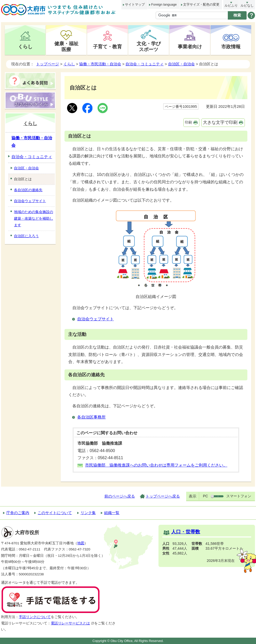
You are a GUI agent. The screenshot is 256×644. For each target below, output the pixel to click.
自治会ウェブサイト (95, 319)
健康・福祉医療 (66, 46)
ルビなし (247, 5)
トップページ (47, 64)
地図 (81, 543)
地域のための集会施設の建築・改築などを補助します (34, 218)
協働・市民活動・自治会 (100, 64)
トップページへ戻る (163, 496)
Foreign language (164, 4)
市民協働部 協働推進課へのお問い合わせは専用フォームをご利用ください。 (156, 465)
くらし (25, 47)
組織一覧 (112, 513)
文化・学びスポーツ (149, 46)
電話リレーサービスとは (73, 623)
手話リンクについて (35, 617)
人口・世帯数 (186, 532)
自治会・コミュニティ (145, 64)
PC (205, 496)
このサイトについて (55, 513)
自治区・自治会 (181, 64)
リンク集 (88, 513)
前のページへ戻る (120, 496)
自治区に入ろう (26, 236)
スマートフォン (239, 496)
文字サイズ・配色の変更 (201, 4)
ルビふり (231, 5)
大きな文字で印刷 (220, 122)
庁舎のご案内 (18, 513)
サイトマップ (135, 4)
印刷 (188, 122)
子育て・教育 (107, 47)
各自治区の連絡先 (28, 190)
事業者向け (190, 47)
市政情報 (231, 47)
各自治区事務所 (91, 417)
